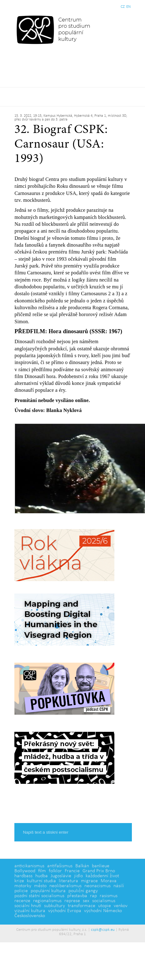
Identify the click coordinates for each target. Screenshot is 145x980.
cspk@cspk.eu (103, 930)
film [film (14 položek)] (42, 871)
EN (128, 7)
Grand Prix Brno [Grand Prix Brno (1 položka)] (99, 871)
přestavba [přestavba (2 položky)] (77, 896)
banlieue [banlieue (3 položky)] (101, 866)
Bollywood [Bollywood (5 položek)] (25, 871)
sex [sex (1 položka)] (86, 901)
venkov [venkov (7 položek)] (121, 906)
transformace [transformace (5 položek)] (82, 906)
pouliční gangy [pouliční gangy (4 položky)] (83, 891)
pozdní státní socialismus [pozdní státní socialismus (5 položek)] (39, 896)
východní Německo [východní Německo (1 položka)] (103, 911)
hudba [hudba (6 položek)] (42, 876)
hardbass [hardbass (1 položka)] (23, 876)
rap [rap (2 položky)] (93, 896)
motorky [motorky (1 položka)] (23, 886)
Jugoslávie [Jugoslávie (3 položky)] (61, 876)
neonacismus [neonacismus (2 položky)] (97, 886)
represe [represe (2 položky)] (72, 901)
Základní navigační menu (72, 97)
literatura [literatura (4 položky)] (68, 881)
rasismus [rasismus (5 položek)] (109, 896)
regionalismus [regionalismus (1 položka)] (47, 901)
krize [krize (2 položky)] (19, 881)
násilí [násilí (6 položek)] (119, 886)
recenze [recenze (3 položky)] (22, 901)
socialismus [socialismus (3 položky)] (104, 901)
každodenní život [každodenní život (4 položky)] (102, 876)
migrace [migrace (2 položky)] (89, 881)
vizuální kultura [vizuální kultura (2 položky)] (30, 911)
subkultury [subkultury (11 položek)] (55, 906)
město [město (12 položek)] (40, 886)
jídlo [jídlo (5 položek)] (78, 876)
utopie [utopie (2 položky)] (105, 906)
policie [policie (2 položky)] (21, 891)
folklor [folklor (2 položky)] (55, 871)
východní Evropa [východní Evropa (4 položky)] (65, 911)
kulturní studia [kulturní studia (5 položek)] (41, 881)
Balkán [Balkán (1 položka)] (82, 866)
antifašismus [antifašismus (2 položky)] (60, 866)
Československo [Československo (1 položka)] (30, 916)
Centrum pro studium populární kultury (55, 30)
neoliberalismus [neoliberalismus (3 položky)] (65, 886)
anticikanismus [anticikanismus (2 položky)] (29, 866)
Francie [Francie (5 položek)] (72, 871)
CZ (123, 7)
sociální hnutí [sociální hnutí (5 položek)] (28, 906)
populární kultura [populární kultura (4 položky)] (48, 891)
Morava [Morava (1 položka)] (109, 881)
